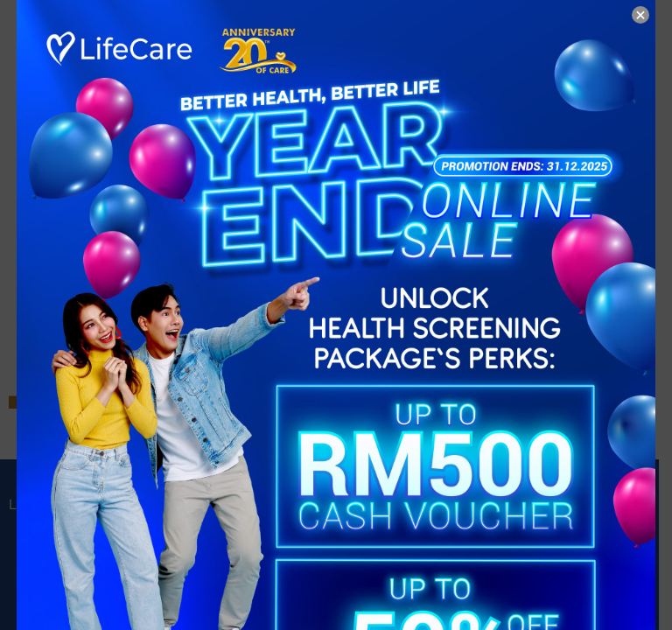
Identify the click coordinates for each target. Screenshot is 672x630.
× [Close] (640, 15)
